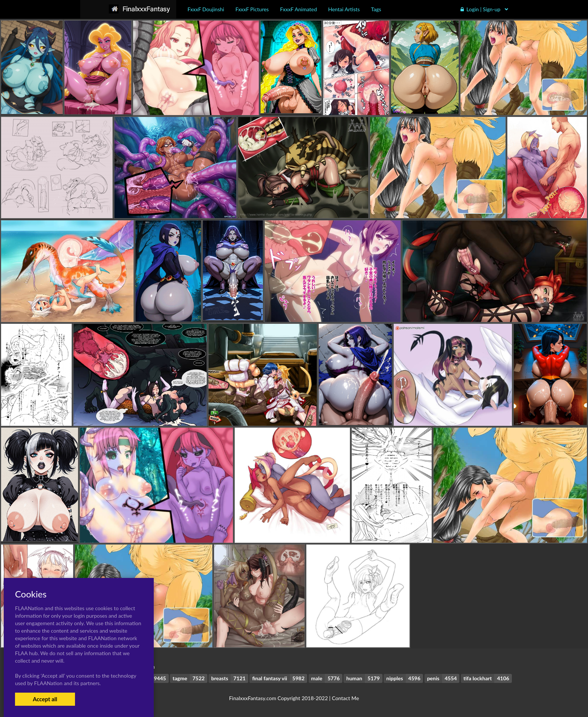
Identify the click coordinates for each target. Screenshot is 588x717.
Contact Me (345, 698)
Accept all (45, 699)
